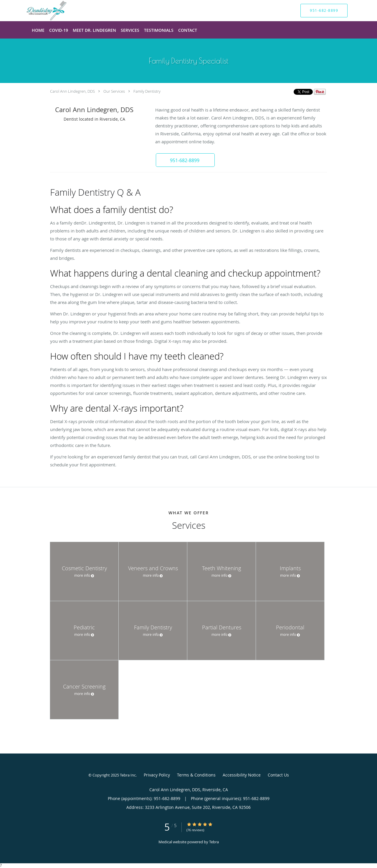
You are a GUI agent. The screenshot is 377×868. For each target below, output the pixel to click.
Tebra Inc (128, 775)
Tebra (214, 842)
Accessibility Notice (242, 775)
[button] (185, 160)
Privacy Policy (157, 775)
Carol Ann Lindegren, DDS (72, 91)
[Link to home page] (38, 11)
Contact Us (278, 775)
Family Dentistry (147, 91)
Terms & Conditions (196, 775)
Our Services (114, 91)
